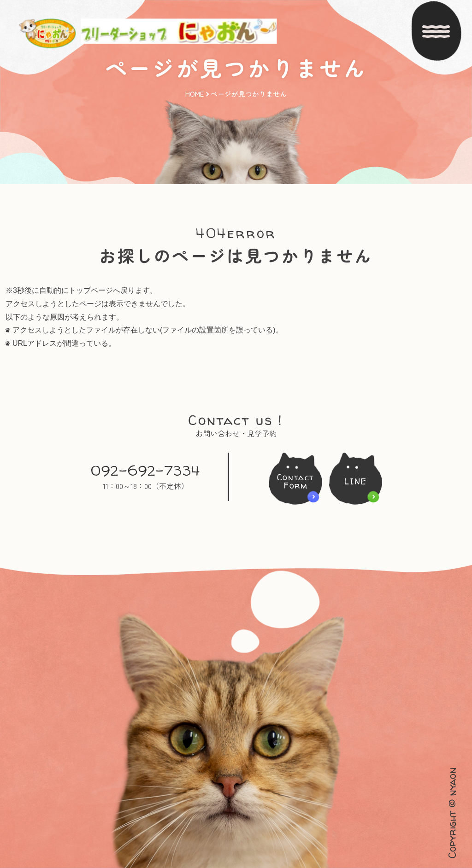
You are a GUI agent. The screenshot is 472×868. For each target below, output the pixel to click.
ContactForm (293, 481)
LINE (358, 481)
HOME (195, 81)
